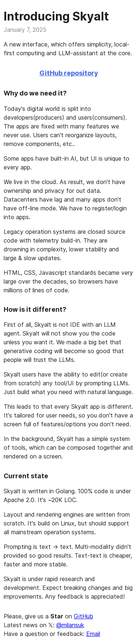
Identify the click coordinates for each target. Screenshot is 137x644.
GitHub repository (69, 73)
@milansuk (70, 625)
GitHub (83, 616)
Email (93, 634)
